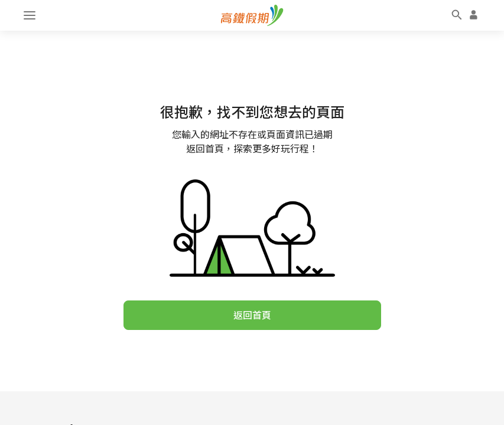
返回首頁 (252, 315)
